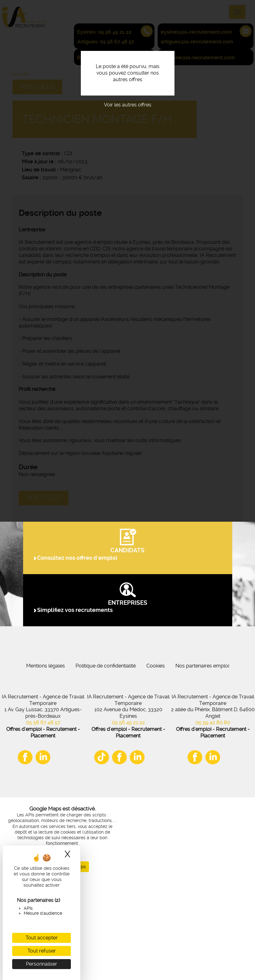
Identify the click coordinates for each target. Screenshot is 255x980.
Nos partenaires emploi (202, 766)
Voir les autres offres (128, 105)
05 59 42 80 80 (213, 823)
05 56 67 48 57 (43, 823)
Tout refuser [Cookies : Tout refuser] (42, 951)
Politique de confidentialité (106, 766)
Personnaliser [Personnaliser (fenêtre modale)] (42, 964)
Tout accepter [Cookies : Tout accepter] (42, 938)
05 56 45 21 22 (128, 823)
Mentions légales (46, 766)
